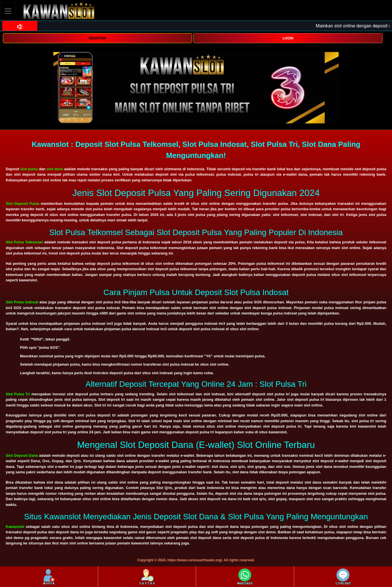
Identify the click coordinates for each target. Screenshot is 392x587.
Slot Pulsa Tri (18, 394)
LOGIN (288, 38)
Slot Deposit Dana (22, 455)
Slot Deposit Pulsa (23, 204)
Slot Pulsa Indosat (22, 302)
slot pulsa (29, 169)
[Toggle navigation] (8, 11)
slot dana (55, 169)
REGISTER (97, 38)
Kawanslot (15, 527)
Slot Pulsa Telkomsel (24, 242)
